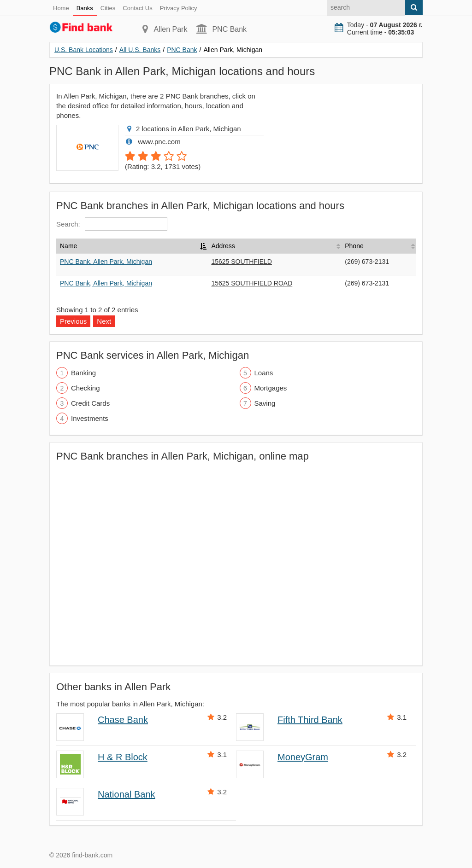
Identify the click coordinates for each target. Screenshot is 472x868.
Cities (108, 8)
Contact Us (137, 8)
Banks (85, 8)
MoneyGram (303, 757)
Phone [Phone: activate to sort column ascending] (354, 246)
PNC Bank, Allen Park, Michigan (106, 262)
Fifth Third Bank (310, 720)
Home (61, 8)
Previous (73, 321)
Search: (112, 224)
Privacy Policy (179, 8)
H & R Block (123, 757)
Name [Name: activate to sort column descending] (68, 246)
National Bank (127, 794)
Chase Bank (123, 720)
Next (104, 321)
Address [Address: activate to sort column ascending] (223, 246)
